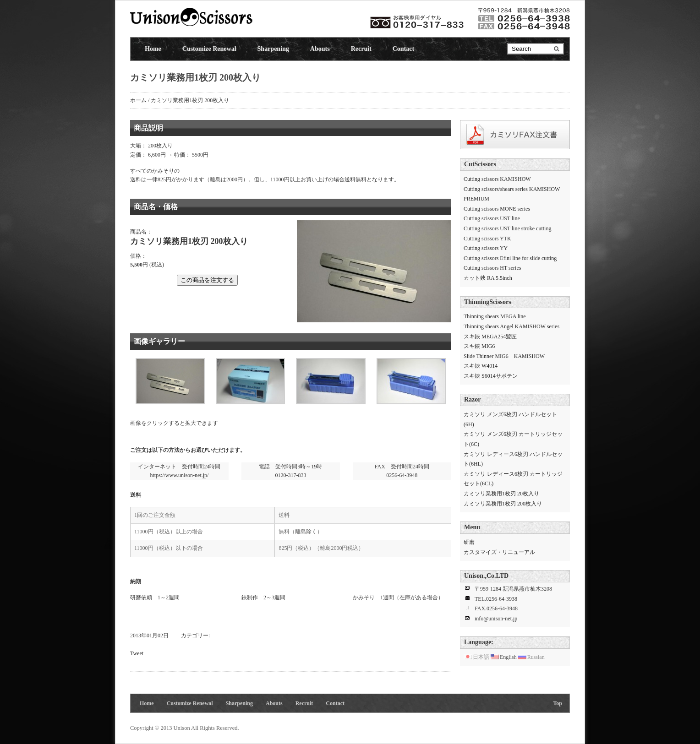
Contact (403, 49)
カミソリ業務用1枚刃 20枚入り (501, 494)
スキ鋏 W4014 (481, 366)
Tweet (137, 653)
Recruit (361, 49)
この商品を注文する (207, 280)
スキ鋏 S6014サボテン (491, 376)
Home (153, 49)
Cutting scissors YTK (487, 239)
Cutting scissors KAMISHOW (497, 179)
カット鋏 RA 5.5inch (488, 278)
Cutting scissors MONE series (497, 209)
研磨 (469, 542)
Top (558, 703)
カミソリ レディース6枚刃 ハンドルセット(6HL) (513, 459)
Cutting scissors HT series (492, 268)
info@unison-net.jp (496, 619)
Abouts (320, 49)
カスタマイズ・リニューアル (499, 552)
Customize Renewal (209, 49)
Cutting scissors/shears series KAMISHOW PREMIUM (512, 194)
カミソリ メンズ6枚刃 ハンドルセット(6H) (510, 419)
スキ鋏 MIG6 (479, 346)
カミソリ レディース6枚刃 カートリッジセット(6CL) (513, 479)
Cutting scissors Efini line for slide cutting (510, 258)
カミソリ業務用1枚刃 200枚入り (503, 504)
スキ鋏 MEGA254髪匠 (490, 337)
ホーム (138, 100)
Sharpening (273, 49)
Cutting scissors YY (486, 248)
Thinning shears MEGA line (495, 316)
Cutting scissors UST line (492, 218)
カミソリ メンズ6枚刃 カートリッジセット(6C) (513, 439)
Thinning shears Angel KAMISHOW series (511, 326)
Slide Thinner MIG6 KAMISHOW (504, 356)
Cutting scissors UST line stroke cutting (507, 228)
